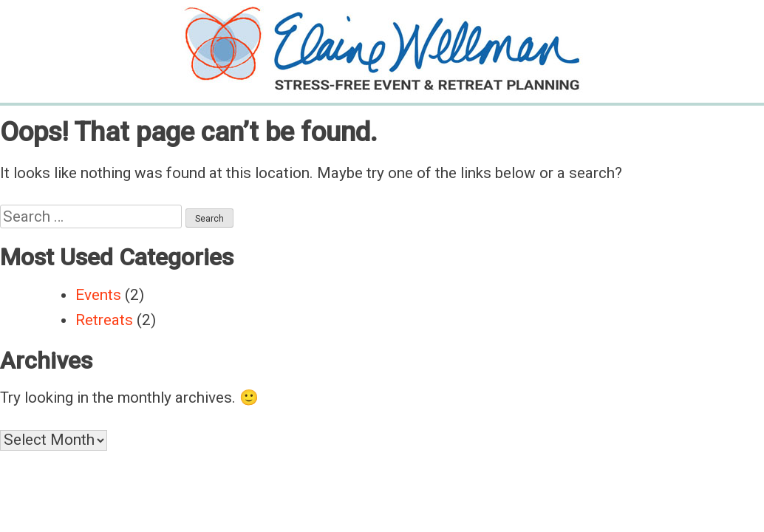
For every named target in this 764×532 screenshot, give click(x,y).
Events (98, 295)
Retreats (104, 320)
